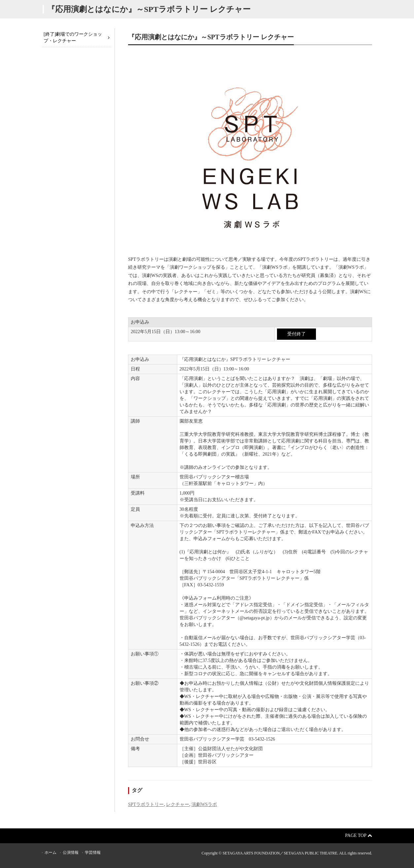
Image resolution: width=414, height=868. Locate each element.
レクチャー (178, 804)
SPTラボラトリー (146, 804)
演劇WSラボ (204, 804)
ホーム (51, 852)
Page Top (359, 835)
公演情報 (71, 852)
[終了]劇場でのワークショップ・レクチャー (73, 37)
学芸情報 (93, 852)
